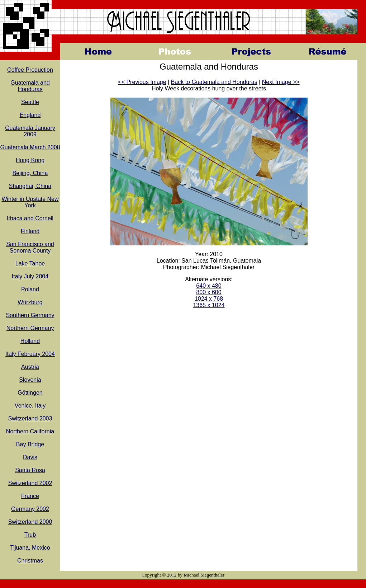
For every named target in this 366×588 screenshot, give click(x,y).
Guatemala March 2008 (30, 147)
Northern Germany (30, 328)
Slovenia (30, 380)
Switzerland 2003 (30, 418)
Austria (30, 367)
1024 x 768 (209, 299)
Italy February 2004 (30, 354)
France (30, 496)
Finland (30, 231)
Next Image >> (281, 82)
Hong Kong (30, 160)
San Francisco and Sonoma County (30, 247)
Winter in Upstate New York (30, 202)
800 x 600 (209, 292)
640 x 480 (209, 286)
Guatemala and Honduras (30, 86)
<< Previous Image (142, 82)
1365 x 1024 (209, 305)
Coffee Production (30, 70)
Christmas (30, 561)
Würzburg (30, 302)
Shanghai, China (30, 186)
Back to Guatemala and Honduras (214, 82)
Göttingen (30, 393)
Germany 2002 (30, 509)
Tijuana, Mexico (30, 548)
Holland (30, 341)
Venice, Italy (30, 406)
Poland (30, 289)
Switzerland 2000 (30, 522)
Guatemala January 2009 (30, 131)
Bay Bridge (30, 444)
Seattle (30, 102)
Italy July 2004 (30, 276)
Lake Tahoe (30, 264)
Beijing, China (30, 173)
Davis (30, 457)
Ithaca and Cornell (30, 218)
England (30, 115)
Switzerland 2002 (30, 483)
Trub (30, 535)
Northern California (30, 431)
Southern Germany (30, 315)
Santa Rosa (30, 470)
